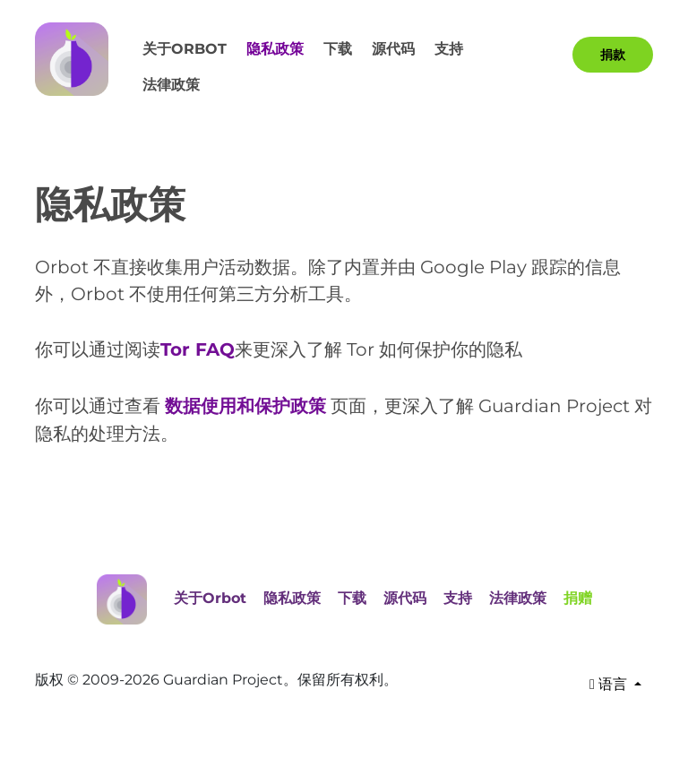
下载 (338, 49)
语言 (610, 682)
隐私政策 (275, 49)
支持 (449, 49)
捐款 (613, 55)
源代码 (393, 49)
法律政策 (171, 85)
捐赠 (578, 595)
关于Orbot (185, 49)
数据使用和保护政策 (245, 405)
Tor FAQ (198, 349)
